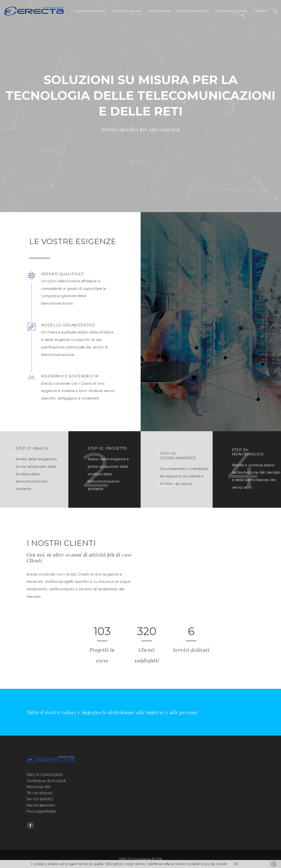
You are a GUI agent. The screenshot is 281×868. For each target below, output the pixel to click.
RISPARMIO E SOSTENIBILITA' (70, 376)
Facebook (30, 825)
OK (236, 864)
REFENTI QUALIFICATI (63, 274)
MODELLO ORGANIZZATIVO (68, 325)
